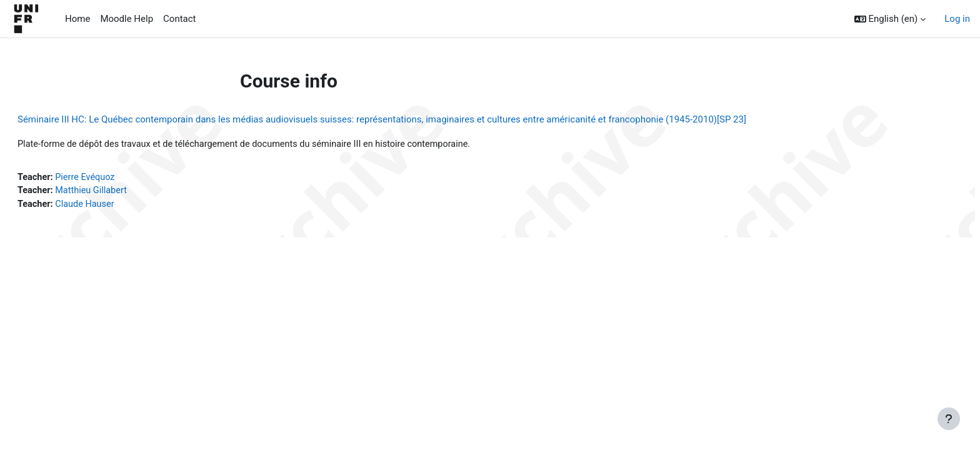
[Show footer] (949, 419)
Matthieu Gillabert (124, 192)
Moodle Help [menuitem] (127, 19)
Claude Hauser (117, 206)
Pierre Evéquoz (118, 178)
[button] (890, 19)
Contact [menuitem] (179, 19)
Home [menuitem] (77, 19)
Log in (957, 19)
